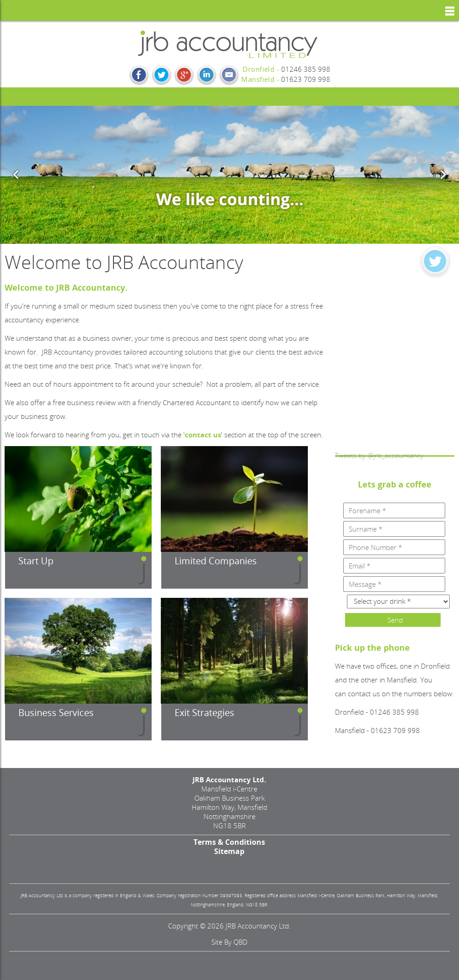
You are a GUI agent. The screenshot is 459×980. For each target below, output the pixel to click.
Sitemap (229, 851)
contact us (203, 435)
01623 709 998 (306, 79)
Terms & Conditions (229, 842)
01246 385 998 (306, 69)
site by (229, 942)
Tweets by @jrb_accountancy (379, 455)
